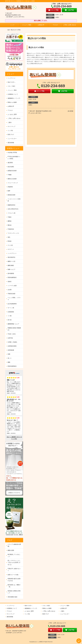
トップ (12, 25)
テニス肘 (10, 245)
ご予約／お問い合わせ (70, 25)
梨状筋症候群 (11, 195)
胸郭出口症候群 (12, 179)
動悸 (9, 191)
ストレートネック (13, 183)
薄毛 (9, 237)
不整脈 (10, 175)
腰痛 (9, 362)
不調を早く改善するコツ (14, 570)
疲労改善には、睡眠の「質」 (14, 586)
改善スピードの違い (13, 575)
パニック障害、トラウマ (14, 299)
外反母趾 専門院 (12, 152)
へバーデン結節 (12, 286)
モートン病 (11, 308)
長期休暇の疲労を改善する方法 (14, 580)
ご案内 (10, 122)
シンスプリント (12, 253)
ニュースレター (12, 139)
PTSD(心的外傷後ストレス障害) (14, 158)
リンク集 (10, 131)
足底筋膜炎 (11, 312)
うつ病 (10, 316)
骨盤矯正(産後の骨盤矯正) (14, 329)
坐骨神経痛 (11, 350)
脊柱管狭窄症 (11, 257)
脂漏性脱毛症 (11, 205)
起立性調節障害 (12, 304)
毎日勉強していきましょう (14, 555)
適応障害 (10, 163)
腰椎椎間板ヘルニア (13, 324)
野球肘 (10, 241)
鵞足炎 (10, 225)
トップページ (11, 78)
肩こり (10, 358)
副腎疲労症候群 (12, 171)
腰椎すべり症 (11, 261)
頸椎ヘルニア (11, 269)
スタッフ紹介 (11, 86)
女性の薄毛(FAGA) (13, 209)
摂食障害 (10, 187)
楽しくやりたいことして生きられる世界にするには (14, 563)
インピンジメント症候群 (14, 200)
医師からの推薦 (12, 102)
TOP (8, 30)
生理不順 (10, 338)
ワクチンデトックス (13, 233)
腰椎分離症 (11, 265)
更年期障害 (11, 273)
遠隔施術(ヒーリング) (14, 98)
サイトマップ (11, 126)
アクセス (55, 25)
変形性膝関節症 (12, 277)
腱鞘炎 (10, 221)
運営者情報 (11, 143)
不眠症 (10, 217)
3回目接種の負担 (12, 597)
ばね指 (10, 290)
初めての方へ (11, 82)
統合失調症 (11, 167)
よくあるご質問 (12, 114)
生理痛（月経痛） (13, 342)
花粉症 (10, 282)
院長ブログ (11, 134)
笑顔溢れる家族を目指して (14, 592)
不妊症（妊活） (12, 334)
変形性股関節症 (12, 366)
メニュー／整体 (27, 25)
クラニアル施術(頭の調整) (14, 545)
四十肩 (10, 320)
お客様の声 (41, 25)
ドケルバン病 (11, 213)
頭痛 (9, 354)
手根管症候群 (11, 294)
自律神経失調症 (12, 346)
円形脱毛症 (11, 229)
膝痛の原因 (11, 550)
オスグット (11, 249)
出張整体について (13, 94)
